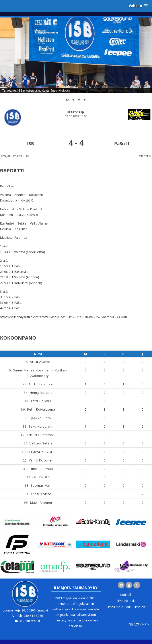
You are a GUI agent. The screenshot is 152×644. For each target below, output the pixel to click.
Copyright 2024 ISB (139, 624)
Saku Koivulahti (41, 426)
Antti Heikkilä (41, 401)
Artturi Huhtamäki (41, 435)
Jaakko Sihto (41, 418)
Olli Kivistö (41, 477)
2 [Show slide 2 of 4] (73, 100)
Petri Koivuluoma (41, 409)
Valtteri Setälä (41, 443)
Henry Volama (41, 393)
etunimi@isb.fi (30, 621)
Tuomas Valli (41, 485)
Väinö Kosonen (41, 460)
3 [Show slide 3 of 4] (79, 100)
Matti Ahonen (41, 503)
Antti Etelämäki (41, 384)
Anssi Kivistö (41, 494)
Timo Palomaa (41, 469)
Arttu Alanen (40, 362)
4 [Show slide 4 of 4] (85, 100)
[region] (76, 62)
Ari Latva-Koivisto (40, 452)
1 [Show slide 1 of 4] (67, 100)
